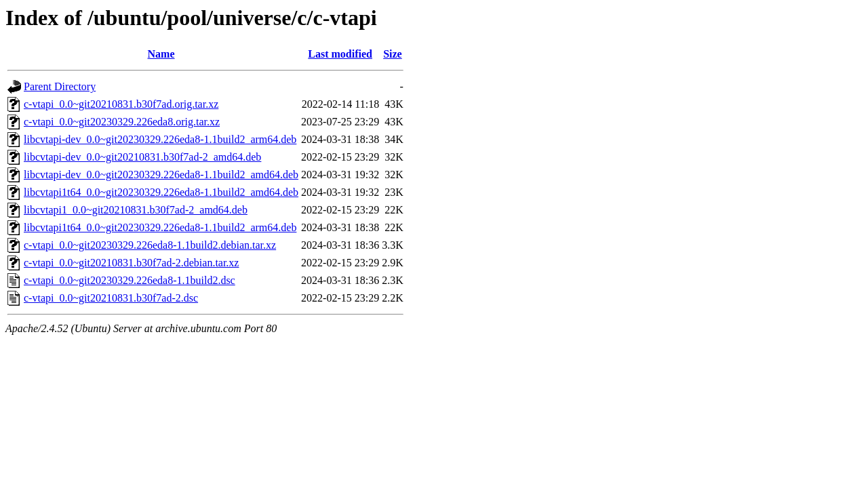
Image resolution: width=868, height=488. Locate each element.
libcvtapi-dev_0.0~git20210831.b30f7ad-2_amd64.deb (142, 157)
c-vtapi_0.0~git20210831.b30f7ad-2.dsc (111, 298)
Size (393, 54)
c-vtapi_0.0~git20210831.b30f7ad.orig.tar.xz (121, 104)
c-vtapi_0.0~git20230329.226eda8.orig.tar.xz (122, 122)
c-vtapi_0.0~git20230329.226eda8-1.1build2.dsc (130, 280)
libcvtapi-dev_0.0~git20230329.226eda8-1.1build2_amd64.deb (161, 175)
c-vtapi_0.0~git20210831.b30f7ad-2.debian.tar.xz (131, 263)
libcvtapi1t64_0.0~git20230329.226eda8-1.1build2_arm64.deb (160, 227)
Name (161, 54)
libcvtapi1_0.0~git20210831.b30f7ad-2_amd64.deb (136, 210)
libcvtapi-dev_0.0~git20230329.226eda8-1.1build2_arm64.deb (160, 139)
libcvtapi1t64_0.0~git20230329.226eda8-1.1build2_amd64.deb (161, 192)
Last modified (340, 54)
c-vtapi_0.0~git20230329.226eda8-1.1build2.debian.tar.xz (150, 245)
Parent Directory (60, 86)
